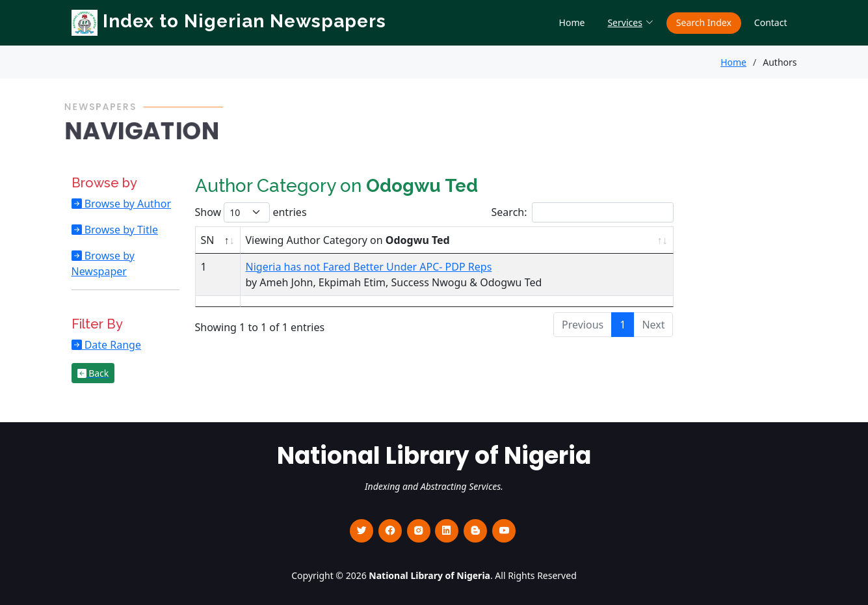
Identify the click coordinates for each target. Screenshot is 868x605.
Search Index (704, 22)
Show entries (251, 212)
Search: (583, 212)
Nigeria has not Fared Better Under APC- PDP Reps (369, 267)
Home (572, 22)
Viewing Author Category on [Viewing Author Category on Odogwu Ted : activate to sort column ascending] (348, 240)
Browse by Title (120, 230)
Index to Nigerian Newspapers (229, 21)
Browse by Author (127, 204)
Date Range (112, 345)
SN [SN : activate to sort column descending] (208, 240)
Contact (771, 22)
